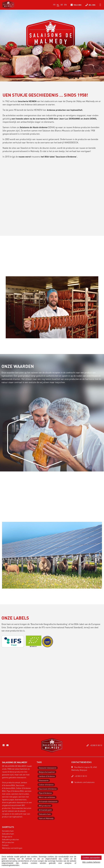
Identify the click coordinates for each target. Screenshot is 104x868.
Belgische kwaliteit (47, 772)
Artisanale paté (45, 810)
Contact (5, 845)
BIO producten (45, 806)
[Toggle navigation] (100, 5)
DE (62, 5)
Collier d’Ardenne (46, 785)
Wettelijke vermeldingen (12, 848)
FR (54, 5)
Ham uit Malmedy (46, 818)
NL (58, 5)
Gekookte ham (45, 814)
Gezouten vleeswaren (48, 768)
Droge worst (7, 837)
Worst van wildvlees (47, 797)
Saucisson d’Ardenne (48, 789)
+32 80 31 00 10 (94, 745)
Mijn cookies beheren (91, 862)
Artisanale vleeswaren (48, 801)
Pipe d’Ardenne (45, 793)
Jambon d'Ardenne (47, 776)
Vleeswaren (44, 780)
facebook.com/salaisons (83, 782)
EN (65, 5)
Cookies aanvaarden (91, 858)
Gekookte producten (10, 839)
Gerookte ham (8, 831)
